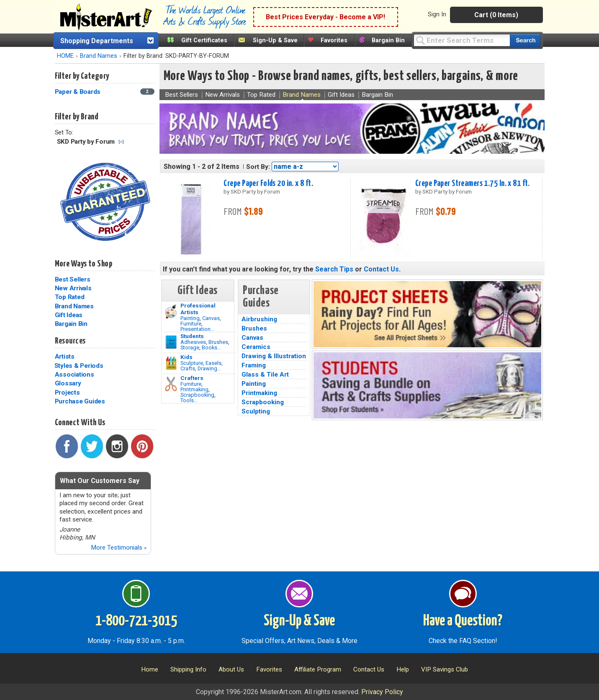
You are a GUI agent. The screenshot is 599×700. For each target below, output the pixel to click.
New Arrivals (73, 288)
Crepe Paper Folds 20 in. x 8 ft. (268, 183)
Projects (67, 393)
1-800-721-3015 (136, 621)
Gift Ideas (69, 315)
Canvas (211, 318)
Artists (65, 356)
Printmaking (194, 389)
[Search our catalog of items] (525, 40)
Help (403, 669)
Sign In (437, 14)
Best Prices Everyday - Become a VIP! (325, 17)
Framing (254, 365)
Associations (75, 375)
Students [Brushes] (192, 336)
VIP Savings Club (445, 669)
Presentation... (197, 329)
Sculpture (192, 363)
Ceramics (256, 347)
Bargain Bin (388, 40)
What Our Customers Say (100, 481)
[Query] (462, 40)
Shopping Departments (97, 41)
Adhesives (193, 342)
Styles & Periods (79, 366)
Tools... (189, 400)
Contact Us (381, 269)
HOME (65, 56)
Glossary (68, 383)
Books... (211, 347)
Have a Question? (463, 621)
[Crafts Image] (171, 363)
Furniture (191, 324)
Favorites (334, 40)
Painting (190, 318)
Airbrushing (259, 319)
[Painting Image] (171, 312)
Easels (213, 363)
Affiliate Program (318, 669)
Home (150, 669)
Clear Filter (121, 142)
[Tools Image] (171, 384)
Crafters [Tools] (192, 378)
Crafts (188, 368)
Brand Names (99, 56)
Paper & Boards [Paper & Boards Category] (78, 92)
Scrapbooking (197, 395)
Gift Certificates (204, 40)
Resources (70, 341)
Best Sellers (73, 279)
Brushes (218, 342)
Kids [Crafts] (186, 357)
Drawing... (209, 368)
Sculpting (256, 411)
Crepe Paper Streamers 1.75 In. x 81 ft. (473, 183)
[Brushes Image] (171, 342)
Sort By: (258, 167)
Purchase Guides (80, 401)
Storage (190, 347)
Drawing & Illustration (274, 356)
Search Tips (334, 269)
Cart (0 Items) (496, 15)
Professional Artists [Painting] (198, 309)
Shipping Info (188, 669)
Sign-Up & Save (275, 40)
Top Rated (70, 297)
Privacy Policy (382, 692)
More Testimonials (119, 548)
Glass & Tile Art (265, 375)
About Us (231, 669)
